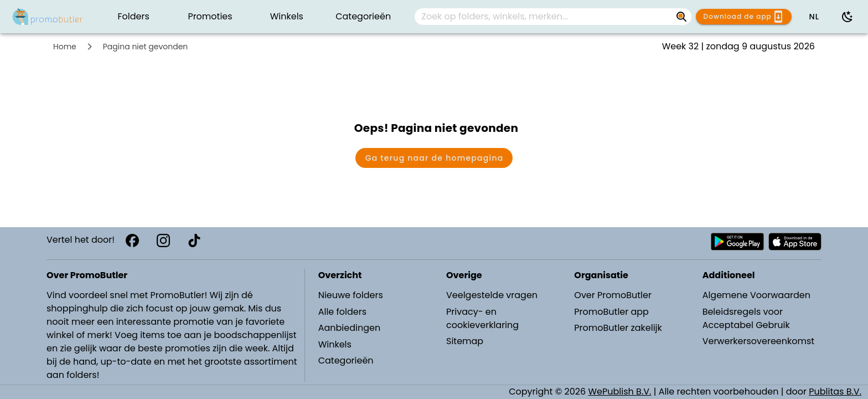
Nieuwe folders (351, 295)
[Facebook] (132, 241)
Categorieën (346, 360)
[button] (814, 17)
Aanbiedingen (349, 328)
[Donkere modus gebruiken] (848, 17)
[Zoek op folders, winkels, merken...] (544, 17)
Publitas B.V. (835, 392)
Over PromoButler (613, 295)
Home (65, 47)
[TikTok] (194, 241)
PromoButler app (611, 312)
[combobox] (553, 17)
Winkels (335, 344)
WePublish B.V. (620, 392)
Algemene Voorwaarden (756, 295)
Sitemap (465, 341)
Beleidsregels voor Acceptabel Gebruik (746, 318)
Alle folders (342, 312)
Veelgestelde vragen (492, 295)
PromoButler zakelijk (618, 328)
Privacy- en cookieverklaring (482, 318)
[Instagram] (163, 241)
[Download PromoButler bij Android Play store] (737, 242)
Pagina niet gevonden (146, 47)
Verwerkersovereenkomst (759, 341)
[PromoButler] (48, 17)
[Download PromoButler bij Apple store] (795, 242)
